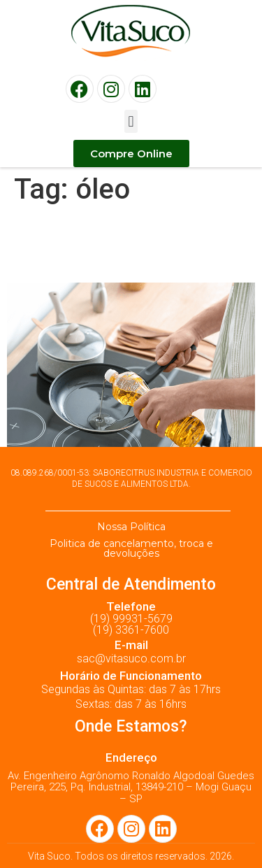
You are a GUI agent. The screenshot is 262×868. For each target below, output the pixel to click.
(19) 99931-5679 (131, 619)
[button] (131, 121)
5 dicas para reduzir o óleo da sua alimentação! (131, 244)
